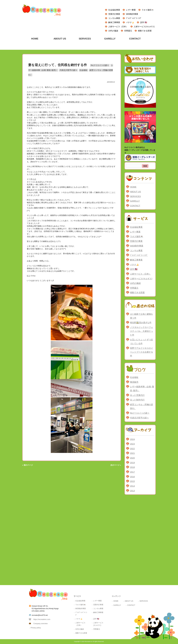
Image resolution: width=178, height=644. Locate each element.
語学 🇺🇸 (144, 22)
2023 (132, 444)
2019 (132, 463)
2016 (132, 477)
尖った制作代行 (137, 400)
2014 (132, 486)
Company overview (40, 624)
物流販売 (134, 382)
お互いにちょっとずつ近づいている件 (141, 342)
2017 (132, 472)
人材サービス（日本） (118, 27)
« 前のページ (28, 465)
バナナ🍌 (130, 22)
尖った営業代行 (137, 395)
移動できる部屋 (145, 31)
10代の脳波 (113, 31)
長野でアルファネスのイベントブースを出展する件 (141, 352)
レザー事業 (131, 10)
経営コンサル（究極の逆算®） (141, 406)
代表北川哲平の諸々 (68, 70)
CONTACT (135, 206)
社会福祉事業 (114, 10)
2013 (132, 491)
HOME (133, 187)
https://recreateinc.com (42, 619)
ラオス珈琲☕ (148, 10)
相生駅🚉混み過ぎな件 (141, 322)
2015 (132, 481)
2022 (132, 449)
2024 (132, 439)
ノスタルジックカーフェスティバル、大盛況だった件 (141, 331)
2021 (132, 453)
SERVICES (135, 196)
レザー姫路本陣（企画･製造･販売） (142, 388)
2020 (132, 458)
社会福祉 (83, 70)
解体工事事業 (114, 22)
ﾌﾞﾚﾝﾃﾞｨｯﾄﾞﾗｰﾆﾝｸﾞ (134, 18)
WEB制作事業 (132, 14)
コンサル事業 (114, 18)
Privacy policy (36, 628)
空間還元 (128, 31)
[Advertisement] (140, 539)
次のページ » (116, 465)
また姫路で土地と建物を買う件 (141, 316)
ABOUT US (135, 192)
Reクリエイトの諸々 (100, 65)
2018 (132, 467)
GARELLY (135, 201)
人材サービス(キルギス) (144, 27)
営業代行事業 (114, 14)
